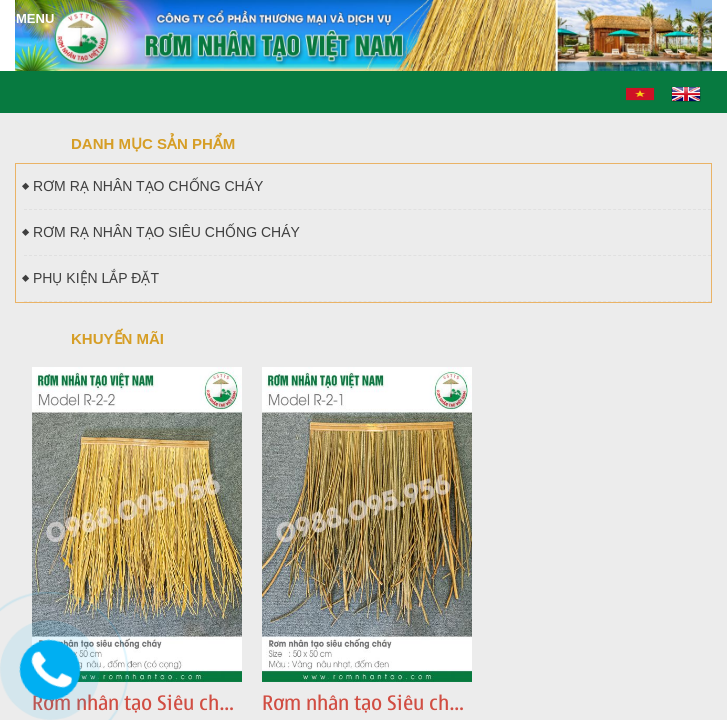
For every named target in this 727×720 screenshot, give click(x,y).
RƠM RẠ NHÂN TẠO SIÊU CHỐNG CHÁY (162, 232)
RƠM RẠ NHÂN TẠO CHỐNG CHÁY (143, 186)
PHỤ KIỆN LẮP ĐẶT (91, 278)
